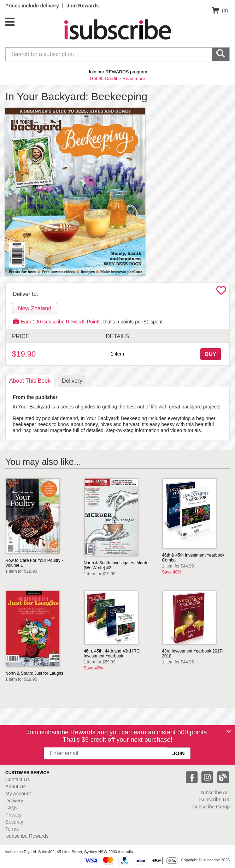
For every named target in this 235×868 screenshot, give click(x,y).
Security (14, 822)
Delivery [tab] (72, 381)
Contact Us (17, 779)
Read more (134, 78)
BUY (211, 354)
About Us (16, 787)
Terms (12, 829)
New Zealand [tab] (35, 308)
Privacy (13, 815)
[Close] (229, 732)
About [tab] (30, 381)
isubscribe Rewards (27, 836)
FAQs (11, 808)
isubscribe (215, 793)
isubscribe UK (215, 800)
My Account (18, 794)
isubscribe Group (211, 807)
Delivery (14, 801)
